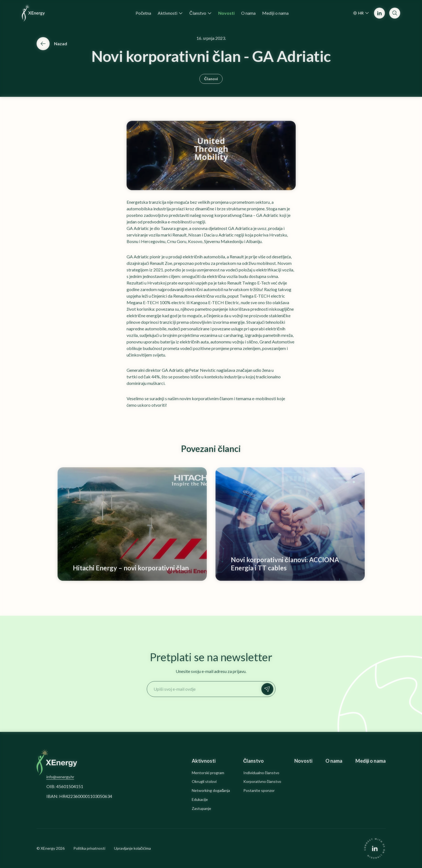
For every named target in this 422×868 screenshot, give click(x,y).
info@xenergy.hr (60, 777)
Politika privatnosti (89, 848)
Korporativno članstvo (262, 782)
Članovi (211, 79)
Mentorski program (208, 773)
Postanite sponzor (259, 791)
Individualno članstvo (261, 773)
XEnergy (48, 848)
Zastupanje (201, 809)
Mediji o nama (371, 761)
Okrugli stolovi (204, 782)
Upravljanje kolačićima (132, 848)
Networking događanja (211, 791)
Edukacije (200, 800)
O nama (334, 761)
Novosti (303, 761)
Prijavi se (269, 689)
